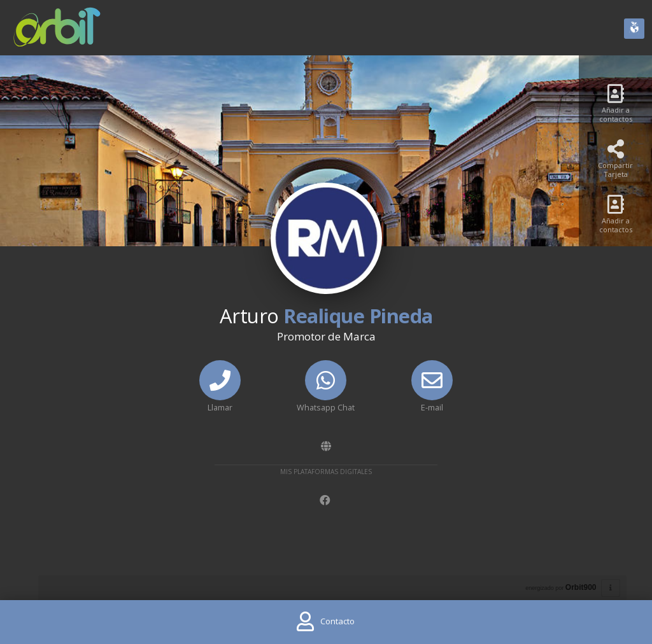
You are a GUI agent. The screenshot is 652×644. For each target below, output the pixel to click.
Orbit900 (581, 587)
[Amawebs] (326, 446)
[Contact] (326, 622)
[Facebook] (326, 500)
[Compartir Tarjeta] (615, 163)
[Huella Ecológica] (634, 29)
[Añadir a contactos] (615, 107)
